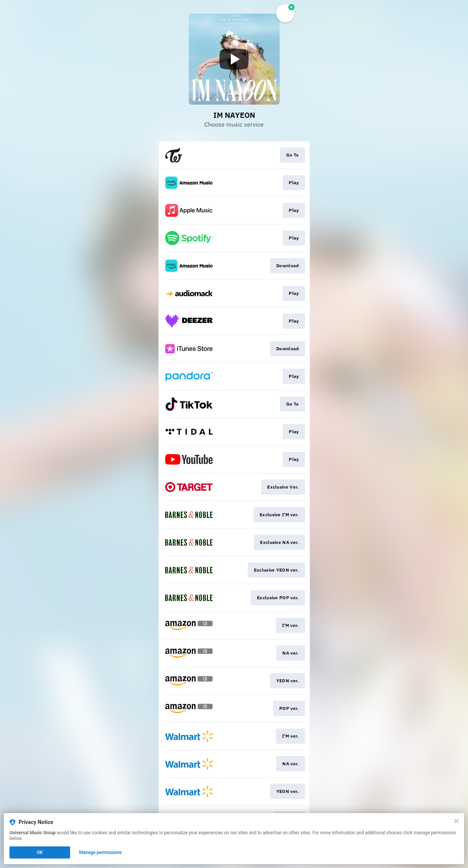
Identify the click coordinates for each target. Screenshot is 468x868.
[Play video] (234, 59)
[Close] (456, 821)
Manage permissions (101, 852)
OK (40, 852)
